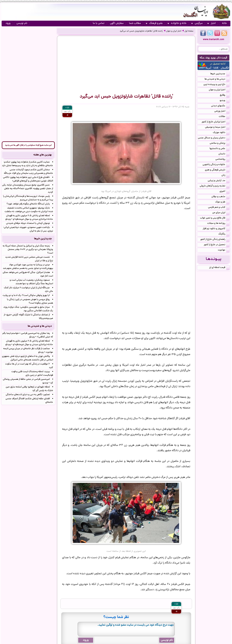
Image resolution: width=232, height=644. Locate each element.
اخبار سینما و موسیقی (217, 127)
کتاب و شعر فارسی (219, 208)
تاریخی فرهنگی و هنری (217, 170)
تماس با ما (99, 23)
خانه (224, 23)
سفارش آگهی (117, 23)
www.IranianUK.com (214, 40)
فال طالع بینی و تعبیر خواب (215, 218)
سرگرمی (197, 23)
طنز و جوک (222, 202)
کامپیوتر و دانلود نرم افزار (216, 229)
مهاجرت (224, 250)
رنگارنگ (224, 234)
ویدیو (225, 101)
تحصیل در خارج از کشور (217, 245)
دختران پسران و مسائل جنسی (214, 138)
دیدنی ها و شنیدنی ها (217, 79)
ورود (8, 23)
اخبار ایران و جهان (174, 31)
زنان (225, 176)
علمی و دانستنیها (220, 149)
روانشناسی (222, 160)
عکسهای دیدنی (220, 106)
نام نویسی (22, 23)
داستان (224, 154)
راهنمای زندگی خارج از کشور (215, 240)
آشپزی (225, 192)
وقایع (225, 95)
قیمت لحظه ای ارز (219, 268)
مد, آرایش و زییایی (219, 181)
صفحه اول (189, 31)
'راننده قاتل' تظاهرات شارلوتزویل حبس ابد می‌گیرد (141, 31)
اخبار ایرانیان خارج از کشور (216, 122)
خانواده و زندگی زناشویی (216, 165)
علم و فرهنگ (154, 23)
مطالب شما (135, 23)
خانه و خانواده (177, 23)
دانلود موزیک (221, 133)
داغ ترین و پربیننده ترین (216, 85)
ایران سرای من (221, 213)
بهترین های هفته (43, 155)
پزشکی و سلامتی (220, 144)
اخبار (211, 23)
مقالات (224, 117)
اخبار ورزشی (222, 111)
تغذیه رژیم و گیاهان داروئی (215, 186)
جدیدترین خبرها (220, 74)
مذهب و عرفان (220, 197)
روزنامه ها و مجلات (218, 224)
